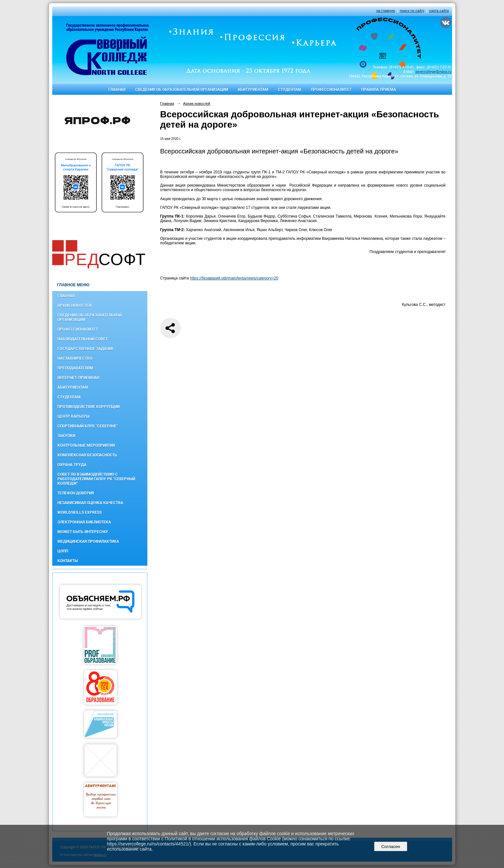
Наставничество (75, 358)
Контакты (68, 561)
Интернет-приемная (78, 378)
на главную (386, 11)
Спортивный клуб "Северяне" (88, 426)
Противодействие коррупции (89, 407)
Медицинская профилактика (88, 541)
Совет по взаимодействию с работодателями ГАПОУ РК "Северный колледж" (96, 479)
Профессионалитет (331, 90)
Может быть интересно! (83, 532)
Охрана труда (72, 465)
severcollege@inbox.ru (433, 72)
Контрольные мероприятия (86, 445)
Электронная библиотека (84, 522)
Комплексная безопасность (87, 455)
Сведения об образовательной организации (182, 90)
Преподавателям (75, 368)
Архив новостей (74, 306)
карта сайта (439, 11)
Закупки (66, 436)
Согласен (391, 847)
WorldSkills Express (79, 512)
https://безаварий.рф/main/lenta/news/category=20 (234, 278)
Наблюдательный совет (83, 339)
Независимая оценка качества (90, 503)
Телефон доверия (76, 493)
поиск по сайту (412, 11)
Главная (117, 90)
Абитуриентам (253, 90)
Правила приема (379, 90)
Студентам (290, 90)
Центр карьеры (73, 416)
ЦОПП (63, 551)
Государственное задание (86, 349)
